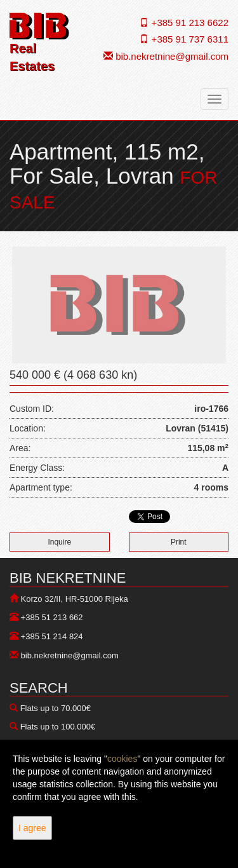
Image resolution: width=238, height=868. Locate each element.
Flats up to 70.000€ (56, 708)
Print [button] (179, 542)
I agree (32, 828)
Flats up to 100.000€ (58, 727)
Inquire (59, 542)
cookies (122, 759)
